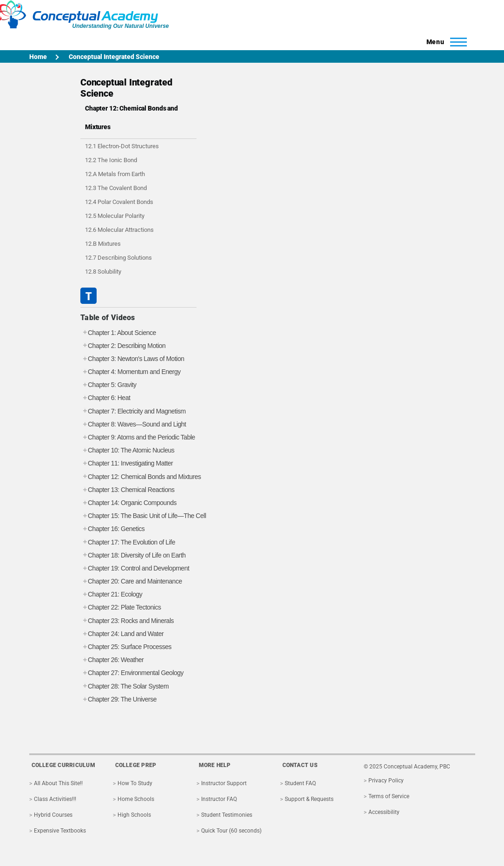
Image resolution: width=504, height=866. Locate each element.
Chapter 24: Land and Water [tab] (122, 634)
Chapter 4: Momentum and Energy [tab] (131, 372)
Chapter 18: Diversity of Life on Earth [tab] (133, 555)
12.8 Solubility (103, 272)
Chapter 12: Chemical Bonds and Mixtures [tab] (141, 477)
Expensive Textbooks (60, 831)
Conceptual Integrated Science (114, 57)
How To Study (135, 783)
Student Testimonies (227, 815)
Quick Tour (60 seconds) (231, 831)
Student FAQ (300, 783)
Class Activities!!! (55, 799)
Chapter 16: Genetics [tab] (112, 529)
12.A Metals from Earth (115, 174)
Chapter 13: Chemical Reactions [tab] (128, 490)
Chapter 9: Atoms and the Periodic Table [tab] (138, 437)
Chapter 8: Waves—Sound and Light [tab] (133, 424)
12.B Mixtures (103, 244)
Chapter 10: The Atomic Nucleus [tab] (127, 450)
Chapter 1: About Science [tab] (118, 333)
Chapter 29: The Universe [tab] (118, 699)
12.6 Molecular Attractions (119, 230)
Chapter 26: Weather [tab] (112, 660)
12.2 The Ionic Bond (111, 160)
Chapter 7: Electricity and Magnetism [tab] (133, 411)
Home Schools (136, 799)
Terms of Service (389, 796)
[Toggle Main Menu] (444, 42)
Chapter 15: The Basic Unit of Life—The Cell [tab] (143, 516)
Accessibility (384, 812)
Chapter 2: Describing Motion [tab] (123, 346)
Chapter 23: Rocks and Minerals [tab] (127, 621)
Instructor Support (224, 783)
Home (38, 57)
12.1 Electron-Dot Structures (122, 146)
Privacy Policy (386, 781)
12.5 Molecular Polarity (115, 216)
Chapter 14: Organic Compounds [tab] (128, 503)
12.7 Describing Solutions (118, 258)
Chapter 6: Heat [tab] (105, 398)
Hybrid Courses (53, 815)
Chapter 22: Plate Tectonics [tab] (121, 607)
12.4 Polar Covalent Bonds (119, 202)
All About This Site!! (58, 783)
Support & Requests (309, 799)
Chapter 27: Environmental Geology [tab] (132, 673)
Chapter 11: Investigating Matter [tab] (127, 463)
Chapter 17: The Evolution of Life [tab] (128, 542)
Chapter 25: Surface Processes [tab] (126, 647)
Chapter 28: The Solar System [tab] (124, 686)
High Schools (134, 815)
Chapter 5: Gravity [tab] (108, 385)
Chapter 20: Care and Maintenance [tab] (131, 581)
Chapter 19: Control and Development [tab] (135, 568)
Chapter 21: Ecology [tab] (111, 594)
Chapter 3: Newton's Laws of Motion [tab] (132, 359)
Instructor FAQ (219, 799)
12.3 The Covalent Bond (116, 188)
